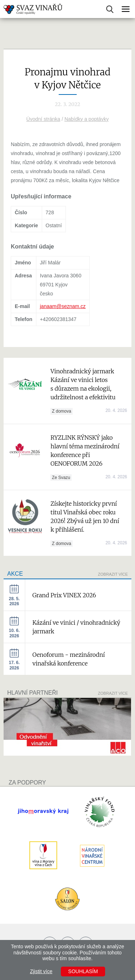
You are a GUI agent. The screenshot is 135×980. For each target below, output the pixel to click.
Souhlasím (83, 971)
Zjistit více (41, 971)
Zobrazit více (113, 574)
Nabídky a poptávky (87, 119)
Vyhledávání (110, 9)
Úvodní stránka (43, 119)
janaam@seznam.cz (63, 306)
